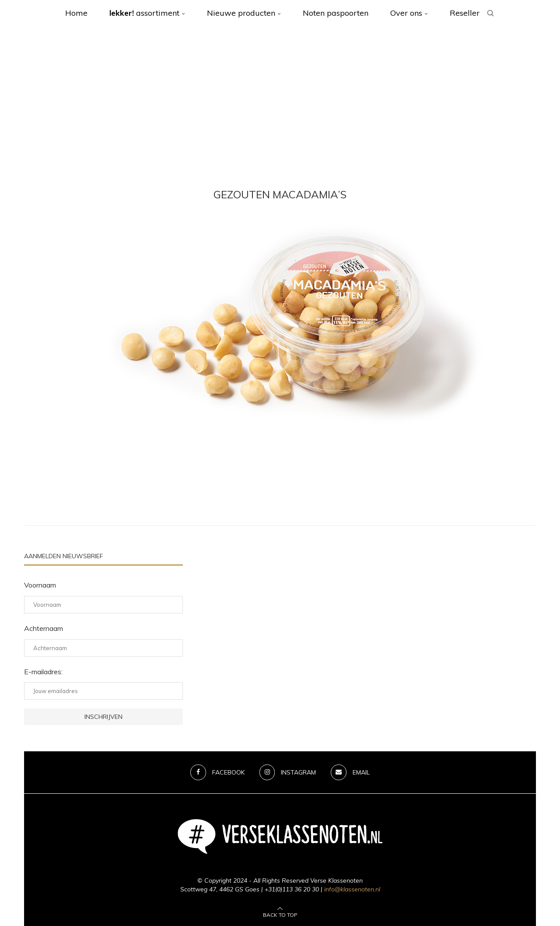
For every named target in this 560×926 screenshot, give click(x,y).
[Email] (351, 772)
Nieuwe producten (241, 13)
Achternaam (44, 628)
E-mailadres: (43, 672)
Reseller (465, 13)
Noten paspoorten (336, 13)
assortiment (144, 13)
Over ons (406, 13)
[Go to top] (280, 914)
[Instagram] (288, 772)
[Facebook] (217, 772)
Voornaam (40, 585)
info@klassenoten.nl (352, 889)
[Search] (490, 13)
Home (76, 13)
